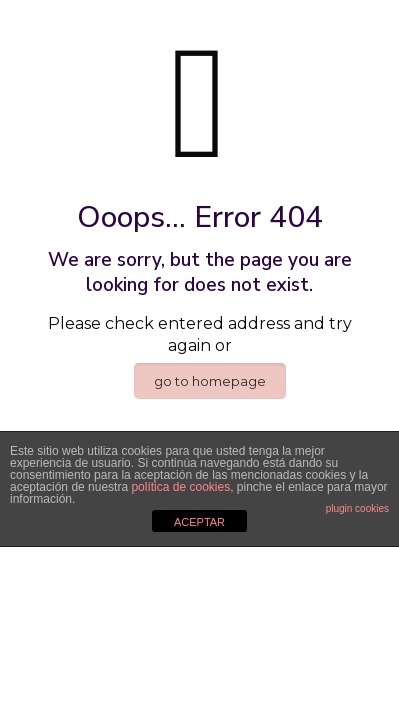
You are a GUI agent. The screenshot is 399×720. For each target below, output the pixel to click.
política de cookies (180, 487)
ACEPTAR (199, 522)
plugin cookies (357, 508)
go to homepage (210, 381)
